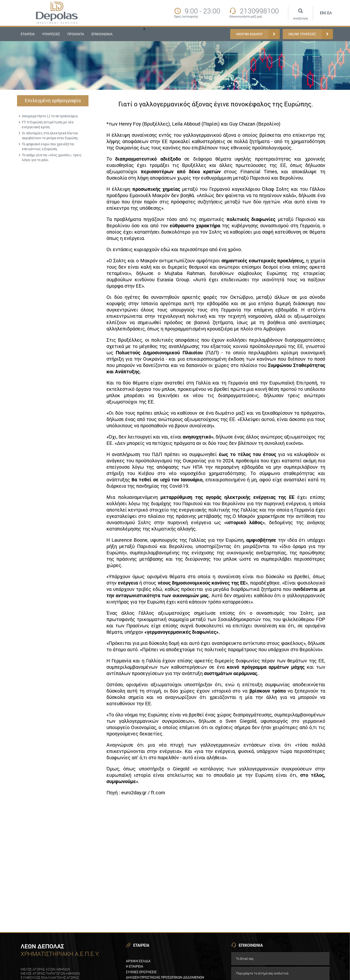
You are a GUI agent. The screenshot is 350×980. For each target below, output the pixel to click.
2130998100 (259, 11)
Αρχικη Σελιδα (138, 961)
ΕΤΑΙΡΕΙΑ (28, 34)
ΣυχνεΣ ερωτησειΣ (141, 972)
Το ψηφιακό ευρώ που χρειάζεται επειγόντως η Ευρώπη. (48, 146)
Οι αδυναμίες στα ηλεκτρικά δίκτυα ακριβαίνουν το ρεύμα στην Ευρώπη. (50, 135)
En (322, 13)
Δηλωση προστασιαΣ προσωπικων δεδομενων (165, 977)
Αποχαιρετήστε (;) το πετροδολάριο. (50, 116)
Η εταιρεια (135, 966)
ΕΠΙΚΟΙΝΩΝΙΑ (102, 34)
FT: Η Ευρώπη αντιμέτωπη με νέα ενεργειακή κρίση (48, 124)
